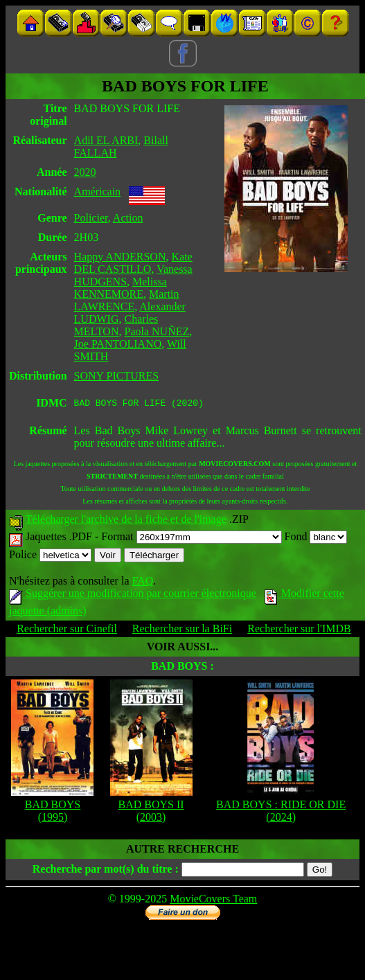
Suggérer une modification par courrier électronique (133, 595)
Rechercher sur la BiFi (182, 631)
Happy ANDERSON (120, 257)
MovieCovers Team (213, 901)
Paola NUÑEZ (157, 331)
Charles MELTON (116, 325)
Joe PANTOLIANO (118, 344)
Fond (316, 538)
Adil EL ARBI (106, 140)
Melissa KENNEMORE (121, 288)
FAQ (142, 583)
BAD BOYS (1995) (53, 813)
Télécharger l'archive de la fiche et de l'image (126, 521)
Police (50, 556)
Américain (98, 191)
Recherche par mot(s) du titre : (106, 871)
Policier (91, 218)
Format (191, 538)
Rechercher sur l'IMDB (299, 631)
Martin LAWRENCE (127, 300)
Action (128, 218)
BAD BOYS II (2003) (151, 813)
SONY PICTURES (117, 376)
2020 (85, 172)
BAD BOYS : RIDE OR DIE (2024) (281, 813)
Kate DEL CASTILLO (133, 263)
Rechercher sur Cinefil (67, 631)
